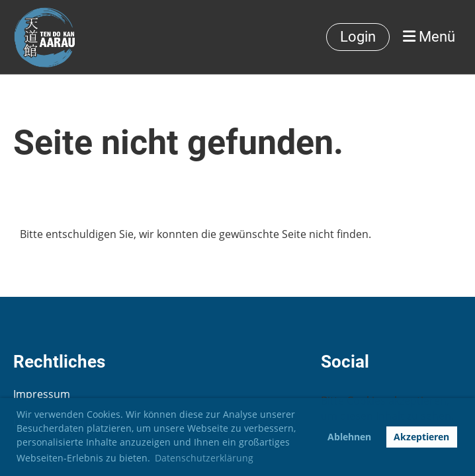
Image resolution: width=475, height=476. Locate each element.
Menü (429, 37)
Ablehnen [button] (349, 437)
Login (358, 37)
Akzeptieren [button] (421, 437)
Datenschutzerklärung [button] (204, 458)
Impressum (42, 394)
